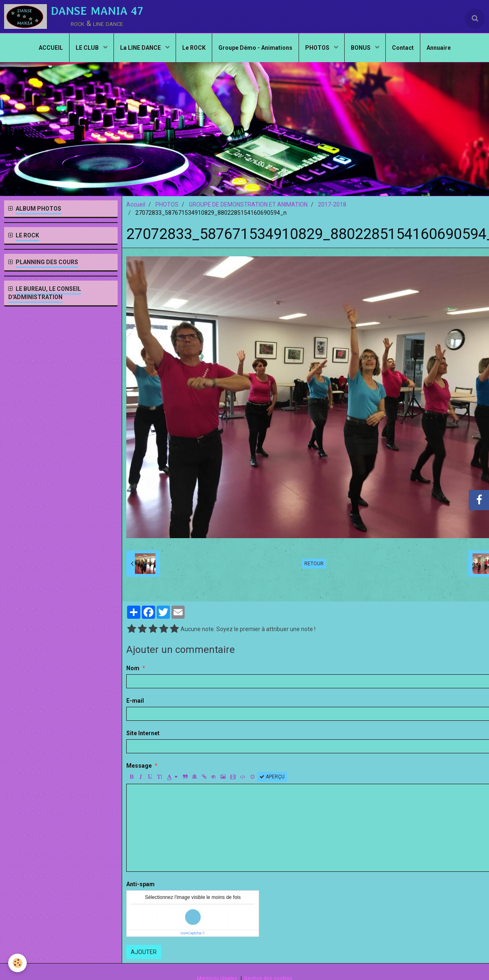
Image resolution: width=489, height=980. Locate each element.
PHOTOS (318, 48)
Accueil (136, 204)
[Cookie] (17, 963)
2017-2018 (332, 204)
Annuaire (439, 48)
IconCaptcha (191, 933)
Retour (314, 564)
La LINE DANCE (141, 48)
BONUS (361, 48)
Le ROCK (194, 48)
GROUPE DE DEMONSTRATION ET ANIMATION (248, 204)
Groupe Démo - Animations (255, 48)
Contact (403, 48)
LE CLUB (88, 48)
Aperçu (272, 777)
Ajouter (144, 952)
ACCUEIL (51, 48)
